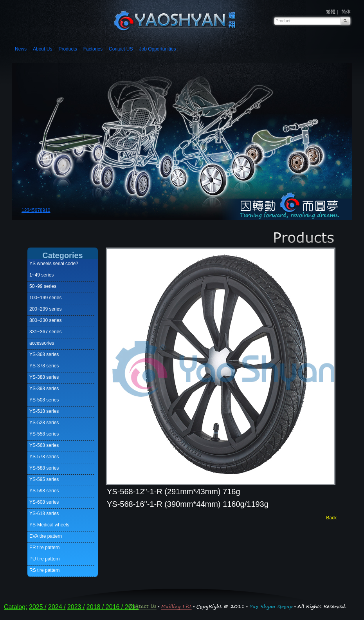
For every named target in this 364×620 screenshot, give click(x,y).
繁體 (331, 12)
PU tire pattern (44, 559)
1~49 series (41, 275)
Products (68, 49)
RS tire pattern (44, 570)
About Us (42, 49)
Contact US (121, 49)
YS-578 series (44, 457)
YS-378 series (44, 366)
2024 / (57, 607)
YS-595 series (44, 479)
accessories (42, 343)
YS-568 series (44, 445)
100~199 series (45, 298)
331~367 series (45, 332)
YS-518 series (44, 411)
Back (331, 518)
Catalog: (16, 607)
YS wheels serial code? (54, 264)
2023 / (76, 607)
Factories (93, 49)
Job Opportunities (157, 49)
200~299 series (45, 309)
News (21, 49)
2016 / (115, 607)
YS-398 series (44, 389)
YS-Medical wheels (49, 525)
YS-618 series (44, 513)
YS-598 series (44, 491)
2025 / (38, 607)
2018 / (96, 607)
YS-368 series (44, 354)
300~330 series (45, 320)
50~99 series (43, 286)
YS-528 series (44, 423)
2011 (132, 607)
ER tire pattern (44, 548)
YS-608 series (44, 502)
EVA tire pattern (46, 536)
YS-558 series (44, 434)
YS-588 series (44, 468)
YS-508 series (44, 400)
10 (48, 210)
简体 (346, 12)
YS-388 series (44, 377)
